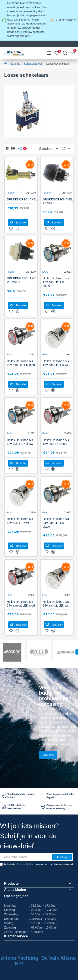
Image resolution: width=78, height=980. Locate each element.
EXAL (45, 272)
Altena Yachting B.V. (20, 961)
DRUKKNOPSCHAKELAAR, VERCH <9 (25, 280)
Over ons (48, 755)
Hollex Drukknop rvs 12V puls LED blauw (20, 442)
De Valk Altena (59, 958)
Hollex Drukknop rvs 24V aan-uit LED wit (56, 604)
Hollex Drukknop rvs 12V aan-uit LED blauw (56, 282)
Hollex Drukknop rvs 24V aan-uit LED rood (21, 604)
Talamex (11, 193)
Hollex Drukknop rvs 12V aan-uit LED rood (21, 363)
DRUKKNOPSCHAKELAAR (25, 199)
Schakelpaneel (33, 64)
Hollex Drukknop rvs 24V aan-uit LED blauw (56, 523)
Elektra (15, 64)
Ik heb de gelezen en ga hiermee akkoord (36, 865)
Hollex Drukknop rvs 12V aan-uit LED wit (56, 363)
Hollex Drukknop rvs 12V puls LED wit (20, 521)
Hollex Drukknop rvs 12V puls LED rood (56, 442)
